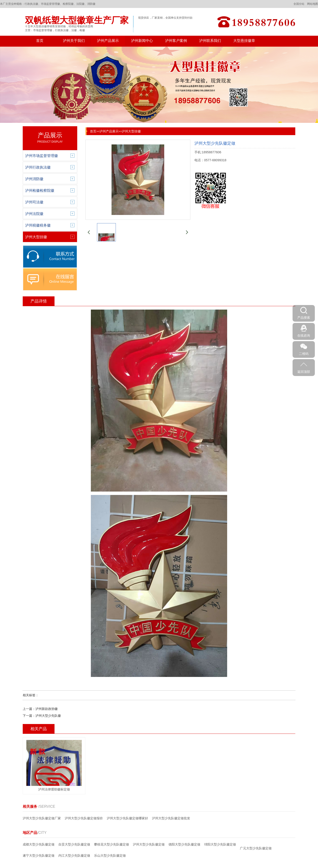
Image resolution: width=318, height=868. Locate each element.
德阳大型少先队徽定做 (184, 844)
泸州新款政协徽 (47, 709)
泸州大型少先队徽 (48, 716)
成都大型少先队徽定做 (39, 844)
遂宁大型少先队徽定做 (39, 855)
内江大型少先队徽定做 (74, 855)
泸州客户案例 (176, 41)
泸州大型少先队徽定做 (149, 844)
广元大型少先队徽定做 (256, 848)
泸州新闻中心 (142, 41)
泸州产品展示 (108, 41)
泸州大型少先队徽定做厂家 (42, 818)
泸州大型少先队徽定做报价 (84, 818)
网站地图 (313, 4)
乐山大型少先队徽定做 (110, 855)
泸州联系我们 (210, 41)
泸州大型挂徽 (131, 131)
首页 (40, 41)
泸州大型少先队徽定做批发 (171, 818)
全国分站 (299, 4)
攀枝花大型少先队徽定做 (112, 844)
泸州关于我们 (74, 41)
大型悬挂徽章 (244, 41)
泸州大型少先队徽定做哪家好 (127, 818)
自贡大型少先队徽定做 (74, 844)
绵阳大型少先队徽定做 (220, 844)
